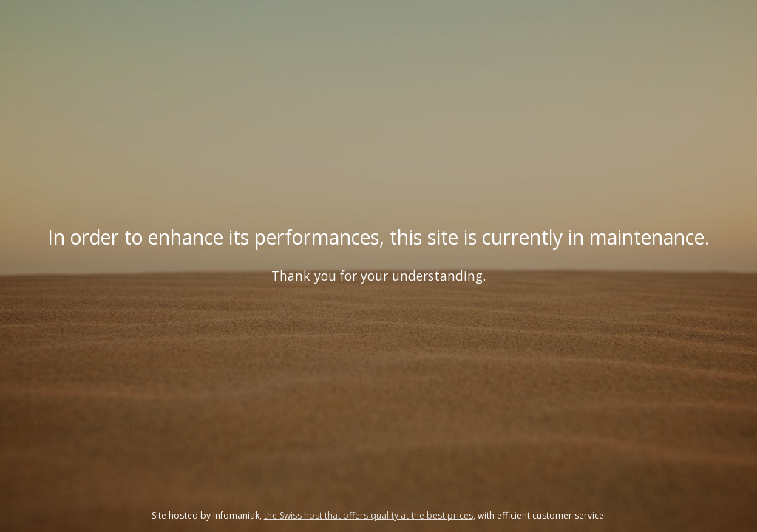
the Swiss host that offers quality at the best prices (369, 515)
